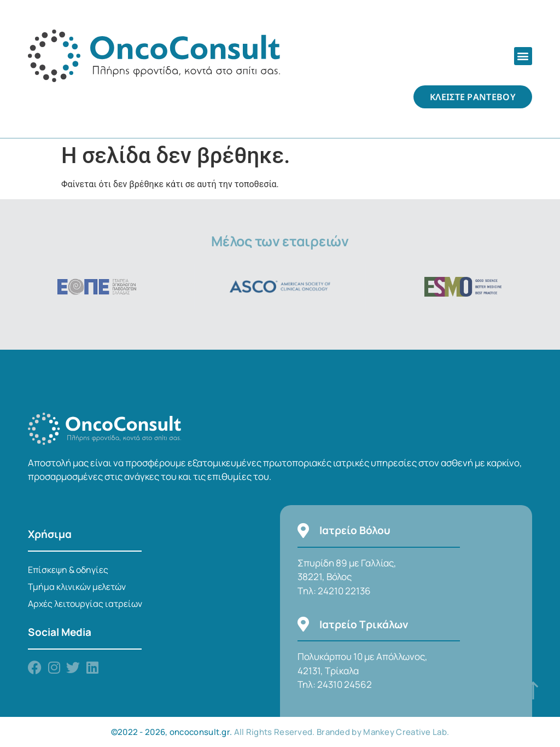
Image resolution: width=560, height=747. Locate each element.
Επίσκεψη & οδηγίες (68, 570)
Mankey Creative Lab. (406, 732)
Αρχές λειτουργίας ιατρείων (85, 604)
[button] (523, 56)
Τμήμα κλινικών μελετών (77, 587)
